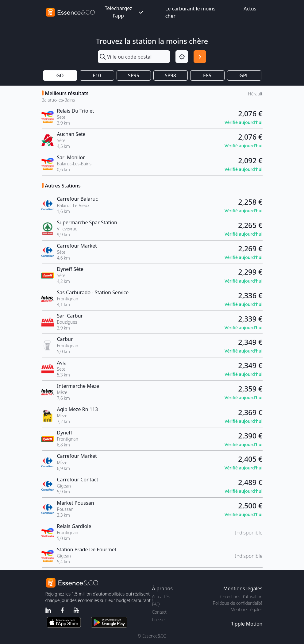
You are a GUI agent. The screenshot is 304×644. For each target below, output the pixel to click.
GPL (244, 75)
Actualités (161, 597)
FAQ (156, 604)
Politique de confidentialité (238, 603)
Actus (250, 9)
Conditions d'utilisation (241, 597)
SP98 (170, 75)
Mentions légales (246, 609)
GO (60, 75)
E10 (97, 75)
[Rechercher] (200, 57)
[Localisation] (182, 57)
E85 (207, 75)
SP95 (134, 75)
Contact (159, 612)
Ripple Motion (246, 624)
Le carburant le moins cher (190, 12)
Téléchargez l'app (124, 12)
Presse (158, 620)
